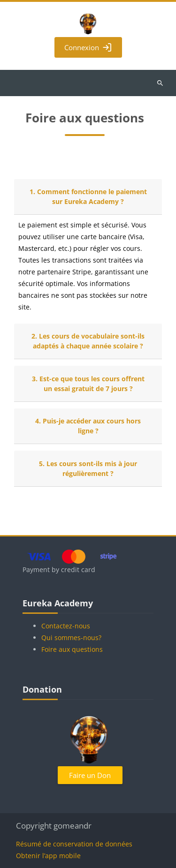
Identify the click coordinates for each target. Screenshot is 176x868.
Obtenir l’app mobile (48, 856)
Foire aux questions (72, 649)
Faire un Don (90, 775)
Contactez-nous (66, 626)
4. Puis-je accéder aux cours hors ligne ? (88, 426)
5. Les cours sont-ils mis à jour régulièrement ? (88, 468)
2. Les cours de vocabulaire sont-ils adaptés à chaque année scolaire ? (88, 341)
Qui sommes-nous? (71, 638)
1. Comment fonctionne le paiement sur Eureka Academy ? (88, 196)
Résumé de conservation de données (74, 844)
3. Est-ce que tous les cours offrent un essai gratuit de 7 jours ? (88, 384)
